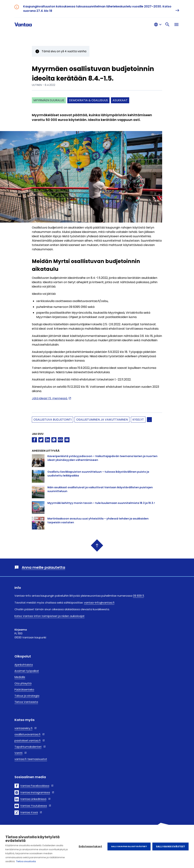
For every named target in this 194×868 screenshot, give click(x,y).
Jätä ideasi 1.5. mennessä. (50, 398)
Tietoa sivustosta (26, 861)
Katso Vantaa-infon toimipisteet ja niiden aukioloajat (49, 616)
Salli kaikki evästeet (170, 846)
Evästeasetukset (90, 846)
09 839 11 (138, 596)
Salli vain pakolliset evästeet (129, 846)
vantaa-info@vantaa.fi (99, 603)
